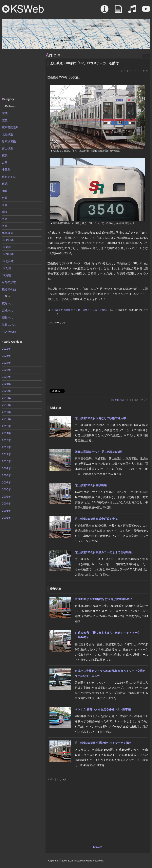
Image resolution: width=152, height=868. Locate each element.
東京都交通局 (10, 127)
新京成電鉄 (9, 141)
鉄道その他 (9, 289)
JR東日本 (8, 240)
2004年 (6, 504)
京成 (5, 113)
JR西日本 (8, 254)
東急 (5, 155)
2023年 (6, 370)
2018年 (6, 405)
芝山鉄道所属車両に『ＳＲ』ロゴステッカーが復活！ (80, 310)
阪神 (5, 226)
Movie (146, 11)
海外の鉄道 (9, 282)
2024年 (6, 363)
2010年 (6, 461)
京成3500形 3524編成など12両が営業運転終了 (104, 599)
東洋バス (8, 303)
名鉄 (5, 198)
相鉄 (5, 191)
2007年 (6, 482)
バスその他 (9, 332)
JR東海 (6, 247)
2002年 (6, 518)
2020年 (6, 391)
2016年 (6, 419)
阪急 (5, 219)
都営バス (8, 317)
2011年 (6, 454)
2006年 (6, 489)
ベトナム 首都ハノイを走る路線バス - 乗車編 (103, 709)
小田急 (6, 170)
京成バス (8, 311)
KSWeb (23, 9)
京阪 (5, 205)
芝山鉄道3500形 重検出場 (91, 485)
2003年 (6, 511)
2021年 (6, 384)
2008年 (6, 475)
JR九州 (6, 268)
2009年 (6, 468)
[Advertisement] (22, 73)
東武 (5, 184)
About (104, 11)
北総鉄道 (8, 134)
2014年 (6, 433)
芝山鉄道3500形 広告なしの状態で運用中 (100, 418)
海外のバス (9, 325)
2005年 (6, 497)
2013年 (6, 440)
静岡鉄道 (8, 233)
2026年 (6, 349)
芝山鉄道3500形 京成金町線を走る (96, 519)
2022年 (6, 377)
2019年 (6, 398)
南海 (5, 212)
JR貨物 (6, 275)
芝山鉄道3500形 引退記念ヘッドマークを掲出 (103, 743)
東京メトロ (9, 177)
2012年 (6, 447)
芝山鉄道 (120, 400)
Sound (132, 11)
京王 (5, 163)
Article (118, 11)
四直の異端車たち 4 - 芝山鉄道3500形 (98, 452)
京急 (5, 120)
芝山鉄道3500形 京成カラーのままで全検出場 (103, 552)
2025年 (6, 356)
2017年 (6, 412)
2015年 (6, 426)
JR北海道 (8, 261)
